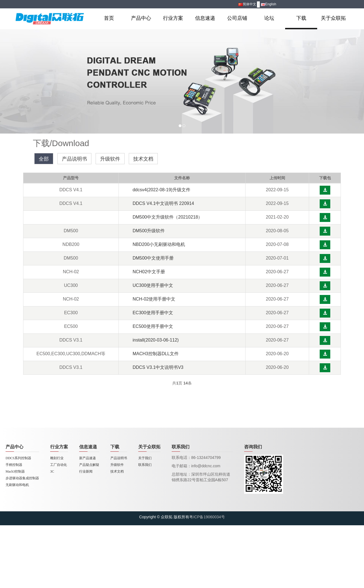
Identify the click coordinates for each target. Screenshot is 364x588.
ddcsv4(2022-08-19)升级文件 (162, 190)
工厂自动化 (59, 465)
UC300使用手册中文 (153, 285)
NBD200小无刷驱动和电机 (159, 244)
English (269, 4)
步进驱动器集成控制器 (22, 478)
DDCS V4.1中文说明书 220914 (163, 203)
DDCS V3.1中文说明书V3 (158, 367)
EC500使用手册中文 (153, 326)
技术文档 (143, 159)
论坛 (269, 18)
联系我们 (145, 465)
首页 (109, 18)
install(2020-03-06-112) (156, 340)
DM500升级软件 (149, 231)
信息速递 (205, 18)
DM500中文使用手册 (153, 258)
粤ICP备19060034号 (207, 517)
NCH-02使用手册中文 (154, 299)
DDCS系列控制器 (18, 458)
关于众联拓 (333, 18)
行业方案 (173, 18)
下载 (301, 18)
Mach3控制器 (15, 471)
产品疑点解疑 (89, 465)
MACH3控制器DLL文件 (156, 354)
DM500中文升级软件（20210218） (168, 217)
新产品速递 (88, 458)
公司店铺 (237, 18)
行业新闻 (86, 471)
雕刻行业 (57, 458)
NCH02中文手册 (149, 272)
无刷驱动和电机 (17, 485)
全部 (44, 159)
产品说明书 (74, 159)
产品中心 (141, 18)
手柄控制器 (14, 465)
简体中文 (247, 4)
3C (52, 471)
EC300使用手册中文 (153, 313)
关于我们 (145, 458)
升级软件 (110, 159)
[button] (325, 190)
